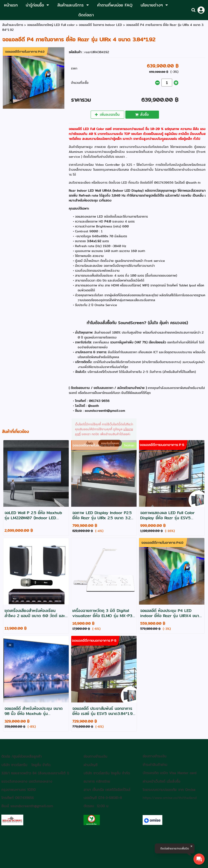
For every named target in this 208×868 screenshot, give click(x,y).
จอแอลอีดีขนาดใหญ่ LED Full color (51, 25)
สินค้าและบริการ (13, 25)
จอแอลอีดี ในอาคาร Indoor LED (101, 25)
